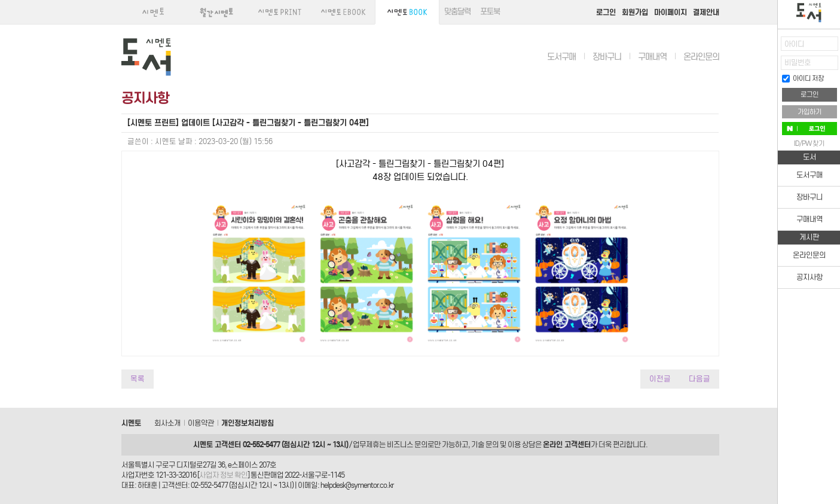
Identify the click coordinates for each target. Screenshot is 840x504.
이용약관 (201, 423)
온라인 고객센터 (567, 445)
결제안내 (706, 12)
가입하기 (810, 112)
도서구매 (561, 57)
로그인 (606, 12)
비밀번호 (798, 62)
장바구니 (607, 57)
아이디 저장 (803, 78)
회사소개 (167, 423)
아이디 (794, 44)
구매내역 (652, 57)
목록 (138, 379)
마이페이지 (671, 12)
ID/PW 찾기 (809, 143)
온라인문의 (701, 57)
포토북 (490, 12)
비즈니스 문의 (407, 445)
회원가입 (635, 12)
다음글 (700, 379)
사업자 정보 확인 (223, 475)
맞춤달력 (457, 12)
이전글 (660, 379)
